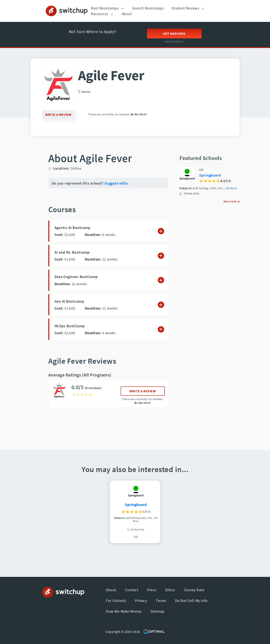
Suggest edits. (117, 183)
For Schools (116, 601)
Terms (161, 601)
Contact (132, 590)
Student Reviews (188, 8)
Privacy (141, 601)
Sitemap (157, 611)
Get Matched (174, 33)
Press (152, 590)
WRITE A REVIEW (58, 114)
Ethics (170, 590)
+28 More (231, 188)
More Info (232, 201)
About (127, 14)
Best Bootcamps (108, 8)
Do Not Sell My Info (191, 601)
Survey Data (194, 590)
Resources (103, 14)
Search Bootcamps (148, 8)
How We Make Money (124, 611)
